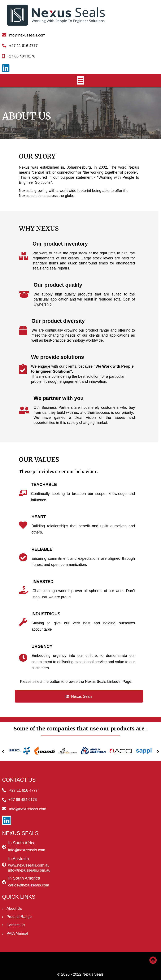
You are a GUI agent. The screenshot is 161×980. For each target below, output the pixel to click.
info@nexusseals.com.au (29, 870)
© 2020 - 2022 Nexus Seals (80, 975)
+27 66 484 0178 (21, 57)
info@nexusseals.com (27, 850)
